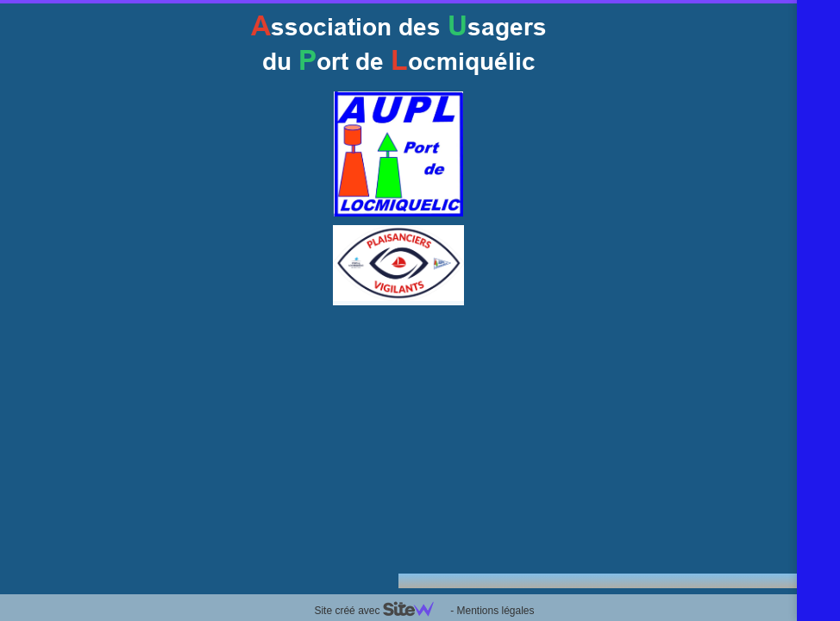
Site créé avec (380, 611)
